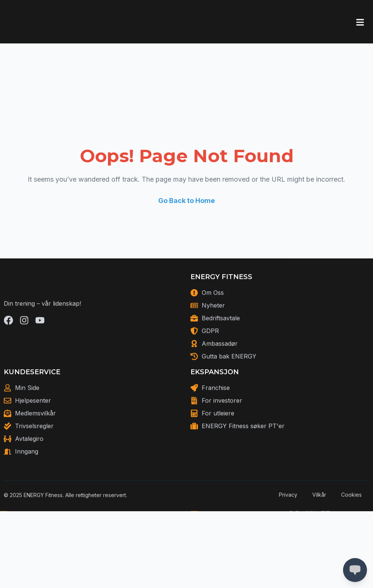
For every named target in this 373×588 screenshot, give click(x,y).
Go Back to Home (186, 201)
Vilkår (319, 506)
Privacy (288, 506)
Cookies (351, 506)
